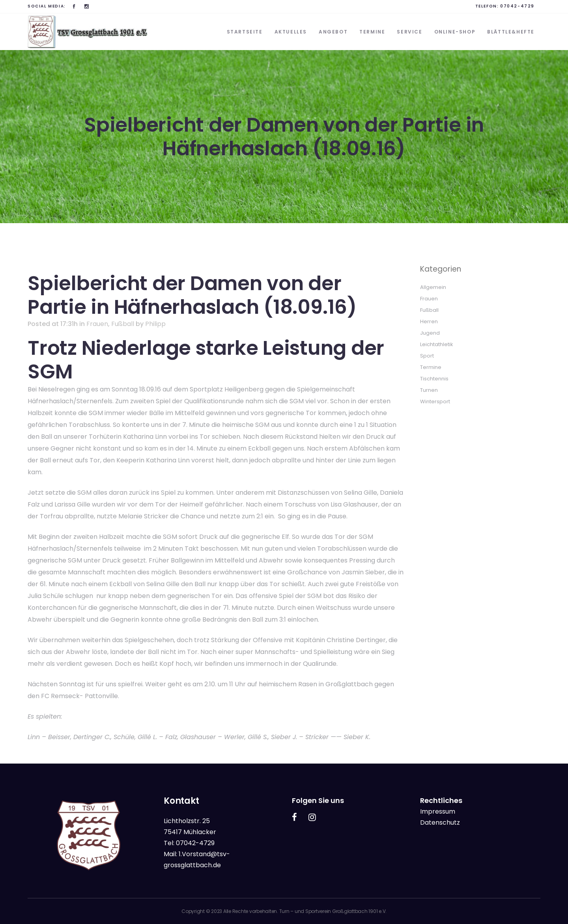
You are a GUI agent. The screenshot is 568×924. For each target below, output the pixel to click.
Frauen (97, 324)
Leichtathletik (437, 344)
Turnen (429, 390)
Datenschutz (440, 822)
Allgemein (433, 287)
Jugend (430, 333)
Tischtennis (434, 379)
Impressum (438, 811)
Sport (427, 356)
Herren (429, 321)
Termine (431, 367)
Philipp (155, 324)
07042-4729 (517, 6)
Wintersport (435, 401)
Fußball (123, 324)
